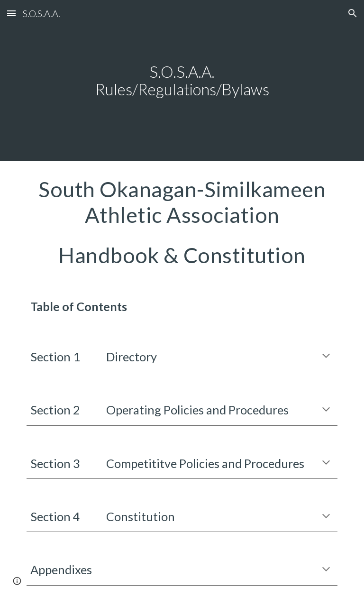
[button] (11, 13)
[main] (182, 80)
